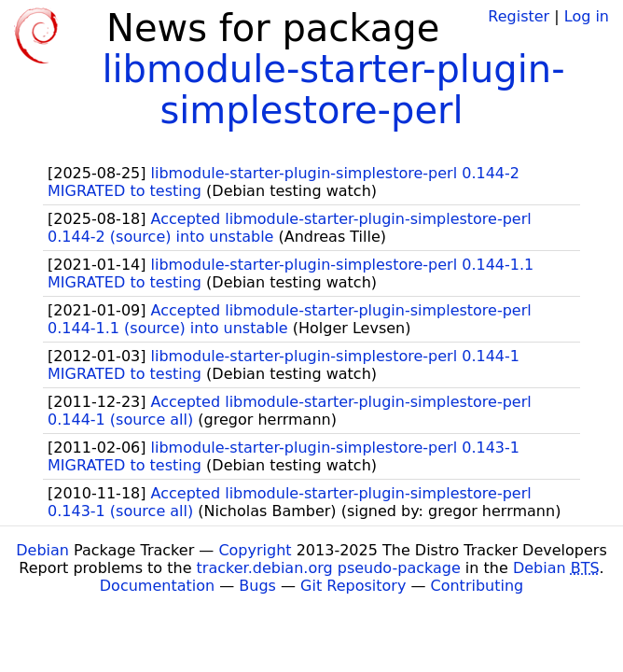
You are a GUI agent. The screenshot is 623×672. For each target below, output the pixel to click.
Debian (42, 550)
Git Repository (353, 586)
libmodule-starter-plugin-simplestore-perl (333, 90)
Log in (587, 16)
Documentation (157, 586)
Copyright (255, 550)
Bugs (257, 586)
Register (519, 16)
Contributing (478, 586)
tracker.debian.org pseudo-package (329, 568)
